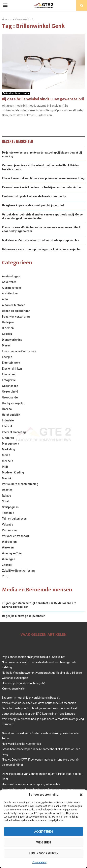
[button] (81, 795)
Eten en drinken (12, 369)
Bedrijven (8, 322)
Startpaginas (10, 507)
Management (11, 444)
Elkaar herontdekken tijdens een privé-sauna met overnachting (43, 178)
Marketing (9, 449)
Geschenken (10, 386)
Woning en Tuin (12, 553)
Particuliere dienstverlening (16, 93)
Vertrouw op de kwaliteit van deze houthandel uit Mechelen (39, 703)
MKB (5, 467)
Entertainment (11, 363)
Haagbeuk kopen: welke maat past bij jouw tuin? (33, 205)
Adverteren (9, 282)
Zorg (5, 576)
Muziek (7, 478)
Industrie (8, 420)
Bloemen (8, 328)
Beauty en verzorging (16, 317)
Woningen (9, 559)
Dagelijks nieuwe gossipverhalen (24, 616)
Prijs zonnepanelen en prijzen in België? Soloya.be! (33, 657)
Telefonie (8, 513)
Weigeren (44, 842)
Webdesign (9, 542)
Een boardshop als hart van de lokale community (34, 196)
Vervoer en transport (15, 536)
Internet (7, 426)
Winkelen (8, 547)
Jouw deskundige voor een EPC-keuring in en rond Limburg (39, 714)
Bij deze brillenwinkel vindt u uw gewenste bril (43, 99)
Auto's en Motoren (14, 305)
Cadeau (7, 334)
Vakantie (8, 525)
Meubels (8, 461)
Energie (7, 357)
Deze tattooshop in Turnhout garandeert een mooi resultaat (39, 708)
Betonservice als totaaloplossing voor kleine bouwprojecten (42, 249)
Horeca (7, 409)
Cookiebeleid (39, 862)
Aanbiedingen (11, 276)
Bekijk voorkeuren (44, 853)
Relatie (6, 496)
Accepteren (43, 832)
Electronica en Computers (19, 351)
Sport (6, 501)
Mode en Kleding (13, 472)
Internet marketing (14, 432)
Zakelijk (7, 565)
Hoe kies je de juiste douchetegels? (24, 683)
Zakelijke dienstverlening (18, 571)
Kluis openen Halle (13, 689)
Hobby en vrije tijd (14, 403)
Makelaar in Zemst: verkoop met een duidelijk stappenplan (41, 240)
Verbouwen (9, 530)
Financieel (9, 374)
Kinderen (8, 438)
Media (6, 455)
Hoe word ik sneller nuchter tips (21, 744)
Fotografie (9, 380)
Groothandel (10, 397)
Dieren (6, 345)
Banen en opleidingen (16, 311)
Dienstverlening (12, 340)
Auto (5, 299)
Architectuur (10, 293)
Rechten (7, 490)
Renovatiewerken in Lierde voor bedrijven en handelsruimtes (42, 187)
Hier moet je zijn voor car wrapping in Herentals (31, 784)
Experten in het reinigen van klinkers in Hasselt (31, 698)
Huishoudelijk (11, 415)
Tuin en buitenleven (14, 519)
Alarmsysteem (12, 288)
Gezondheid (10, 392)
